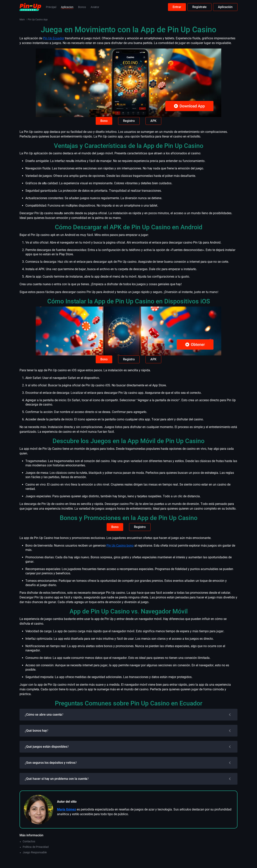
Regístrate (199, 7)
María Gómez (66, 809)
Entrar (177, 7)
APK (153, 121)
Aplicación (225, 7)
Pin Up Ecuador (54, 38)
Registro (129, 121)
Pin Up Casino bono (120, 546)
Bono (104, 121)
